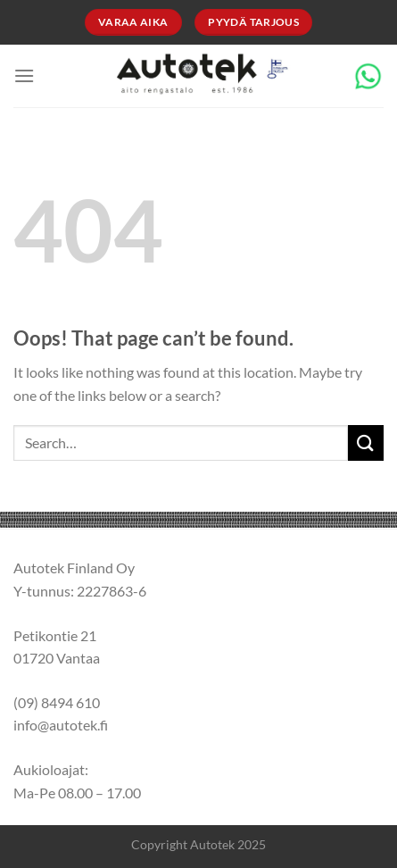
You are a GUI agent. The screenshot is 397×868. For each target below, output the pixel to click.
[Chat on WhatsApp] (368, 74)
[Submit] (366, 442)
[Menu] (24, 75)
